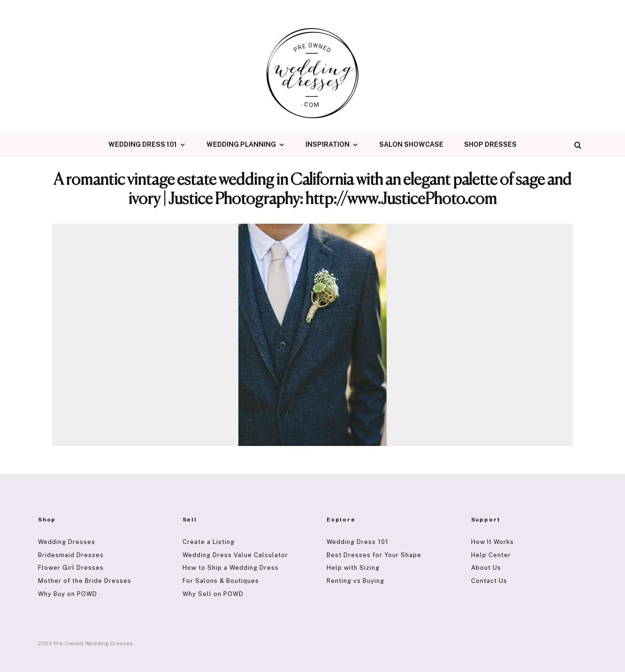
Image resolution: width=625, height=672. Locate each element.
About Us (486, 568)
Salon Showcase (411, 144)
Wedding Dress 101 (143, 144)
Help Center (491, 555)
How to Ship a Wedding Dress (231, 568)
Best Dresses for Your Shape (374, 555)
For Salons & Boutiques (221, 581)
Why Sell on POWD (213, 594)
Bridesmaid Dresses (71, 555)
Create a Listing (209, 542)
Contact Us (489, 581)
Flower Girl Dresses (71, 568)
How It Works (492, 542)
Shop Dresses (490, 144)
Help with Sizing (353, 568)
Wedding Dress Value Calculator (235, 555)
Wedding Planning (241, 144)
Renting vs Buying (355, 581)
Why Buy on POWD (68, 594)
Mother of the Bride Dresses (85, 581)
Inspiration (328, 144)
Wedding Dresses (67, 542)
